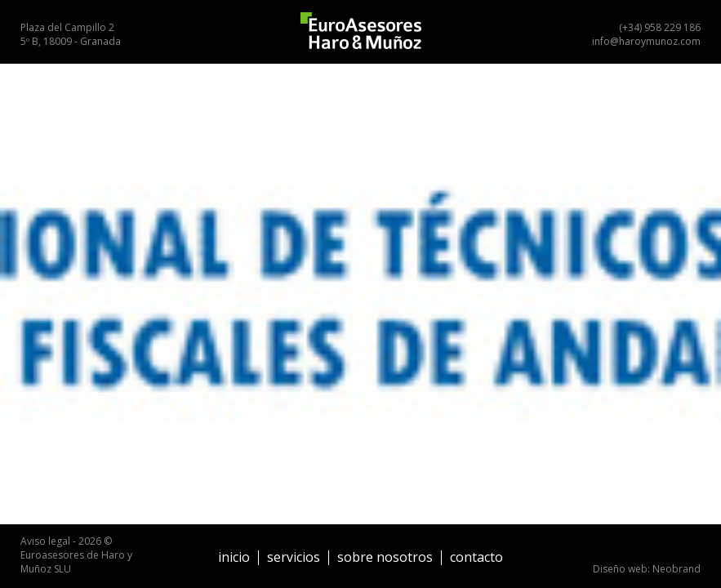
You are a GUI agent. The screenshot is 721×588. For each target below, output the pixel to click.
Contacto (476, 557)
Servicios (294, 557)
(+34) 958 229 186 (660, 27)
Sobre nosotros (385, 557)
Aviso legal (45, 541)
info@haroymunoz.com (646, 41)
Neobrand (676, 569)
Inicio (234, 557)
